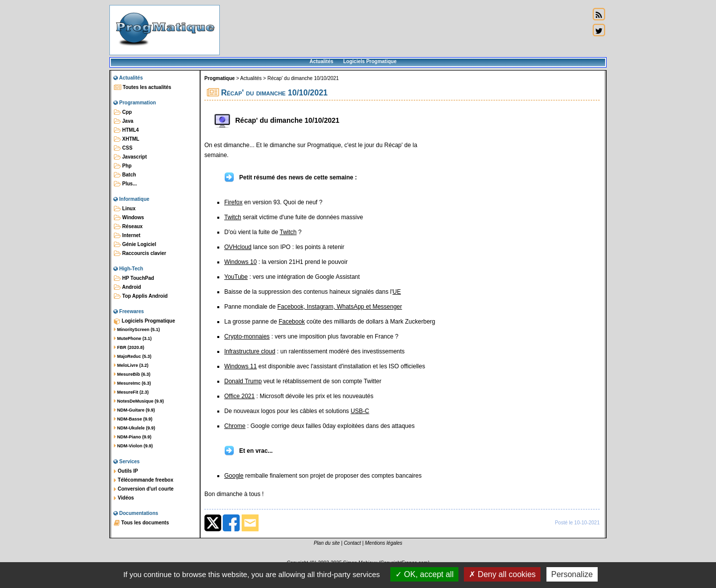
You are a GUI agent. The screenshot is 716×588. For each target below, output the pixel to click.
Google (234, 476)
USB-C (360, 411)
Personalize (572, 574)
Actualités (321, 61)
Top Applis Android (141, 296)
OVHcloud (238, 247)
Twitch (233, 217)
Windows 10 (240, 262)
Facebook (292, 322)
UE (397, 292)
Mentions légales (384, 543)
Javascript (130, 157)
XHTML (127, 139)
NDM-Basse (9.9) (133, 419)
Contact (352, 543)
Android (128, 287)
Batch (125, 175)
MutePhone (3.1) (133, 338)
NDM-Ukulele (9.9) (134, 428)
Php (123, 166)
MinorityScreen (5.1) (137, 330)
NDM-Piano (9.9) (133, 437)
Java (124, 121)
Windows (129, 218)
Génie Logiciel (135, 245)
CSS (123, 148)
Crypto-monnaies (247, 336)
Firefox (233, 202)
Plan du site (327, 543)
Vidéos (124, 498)
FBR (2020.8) (129, 347)
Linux (125, 209)
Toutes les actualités (142, 87)
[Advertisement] (405, 30)
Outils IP (126, 471)
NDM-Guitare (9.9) (134, 410)
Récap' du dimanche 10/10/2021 (303, 78)
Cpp (123, 112)
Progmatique (220, 78)
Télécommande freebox (143, 480)
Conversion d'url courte (144, 489)
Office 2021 (239, 396)
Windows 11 (240, 366)
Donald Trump (243, 381)
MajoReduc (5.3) (133, 356)
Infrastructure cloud (250, 351)
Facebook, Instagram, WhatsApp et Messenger (340, 307)
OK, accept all (424, 574)
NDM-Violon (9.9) (133, 446)
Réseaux (128, 227)
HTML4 (126, 130)
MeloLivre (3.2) (131, 365)
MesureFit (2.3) (131, 392)
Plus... (125, 184)
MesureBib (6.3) (132, 374)
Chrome (235, 426)
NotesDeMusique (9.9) (139, 401)
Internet (127, 236)
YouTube (236, 277)
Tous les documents (141, 523)
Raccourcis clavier (140, 253)
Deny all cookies (502, 574)
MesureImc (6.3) (133, 383)
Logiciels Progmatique (370, 61)
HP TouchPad (134, 278)
